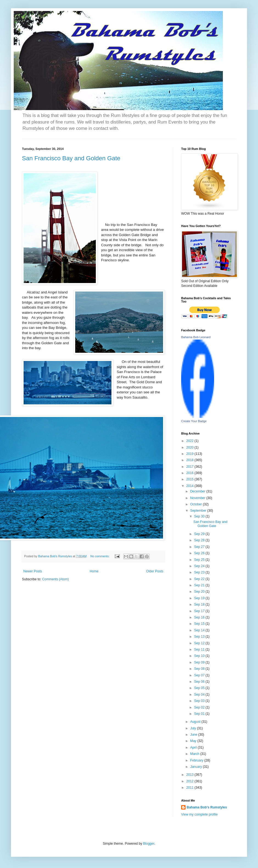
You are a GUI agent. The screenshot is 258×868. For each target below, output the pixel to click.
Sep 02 (200, 707)
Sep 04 (200, 695)
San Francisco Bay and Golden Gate (71, 158)
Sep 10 (200, 656)
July (194, 728)
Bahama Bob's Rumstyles (207, 807)
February (197, 760)
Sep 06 (200, 682)
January (197, 767)
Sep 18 (200, 604)
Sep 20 (200, 592)
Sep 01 (200, 714)
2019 (190, 454)
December (198, 491)
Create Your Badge (194, 421)
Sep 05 (200, 688)
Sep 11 (200, 649)
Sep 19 (200, 598)
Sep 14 (200, 630)
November (198, 498)
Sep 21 (200, 585)
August (196, 722)
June (194, 735)
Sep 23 (200, 572)
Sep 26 (200, 553)
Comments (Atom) (55, 579)
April (194, 747)
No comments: (100, 556)
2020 (190, 447)
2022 (190, 441)
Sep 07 (200, 675)
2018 (190, 460)
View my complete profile (199, 814)
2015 (190, 479)
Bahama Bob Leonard (196, 337)
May (194, 741)
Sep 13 (200, 637)
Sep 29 (200, 534)
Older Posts (155, 571)
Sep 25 (200, 560)
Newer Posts (33, 571)
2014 (190, 486)
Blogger (149, 844)
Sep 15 (200, 624)
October (197, 504)
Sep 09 (200, 662)
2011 (190, 788)
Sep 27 (200, 547)
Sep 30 (200, 516)
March (195, 754)
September (199, 511)
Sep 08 (200, 669)
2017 (190, 467)
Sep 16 (200, 617)
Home (94, 571)
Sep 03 (200, 701)
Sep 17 (200, 611)
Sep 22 (200, 579)
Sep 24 (200, 566)
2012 (190, 781)
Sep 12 (200, 643)
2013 (190, 775)
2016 (190, 473)
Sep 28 (200, 540)
